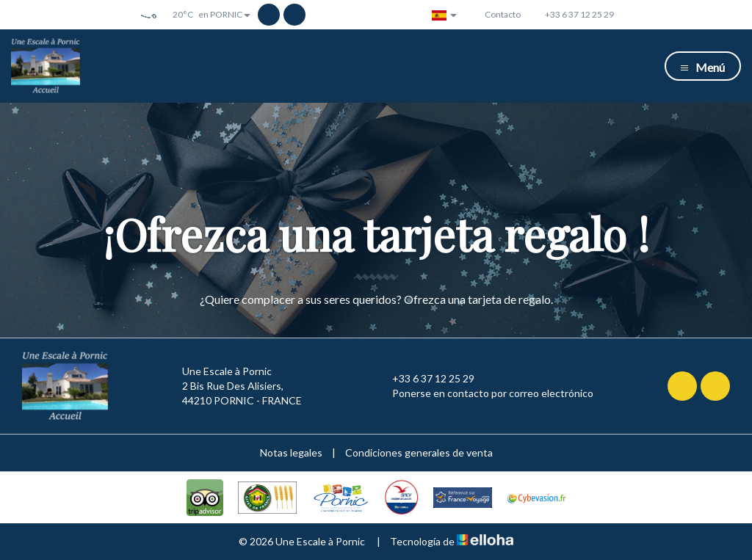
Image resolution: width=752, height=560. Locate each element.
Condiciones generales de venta (419, 452)
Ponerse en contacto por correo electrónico (484, 393)
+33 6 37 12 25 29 (425, 379)
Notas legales (291, 452)
